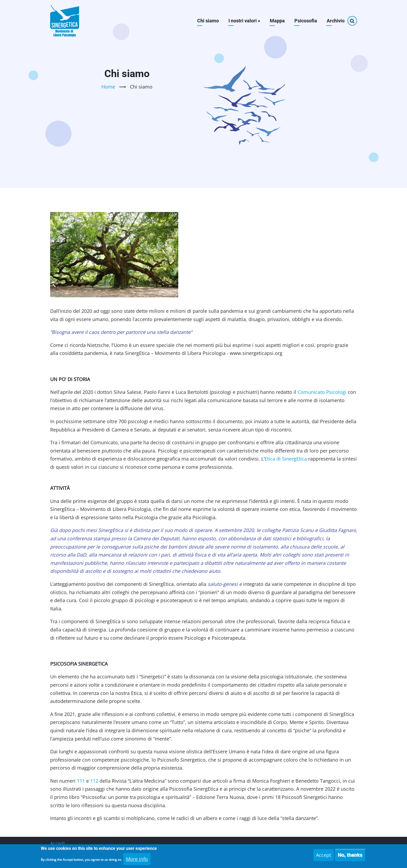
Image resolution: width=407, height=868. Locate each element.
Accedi (58, 843)
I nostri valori (244, 21)
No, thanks (350, 857)
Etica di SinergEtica (286, 459)
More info (137, 861)
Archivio (336, 21)
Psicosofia (306, 21)
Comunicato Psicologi (322, 392)
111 (81, 781)
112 (94, 781)
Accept (323, 857)
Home (108, 87)
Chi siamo (208, 21)
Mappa (277, 21)
